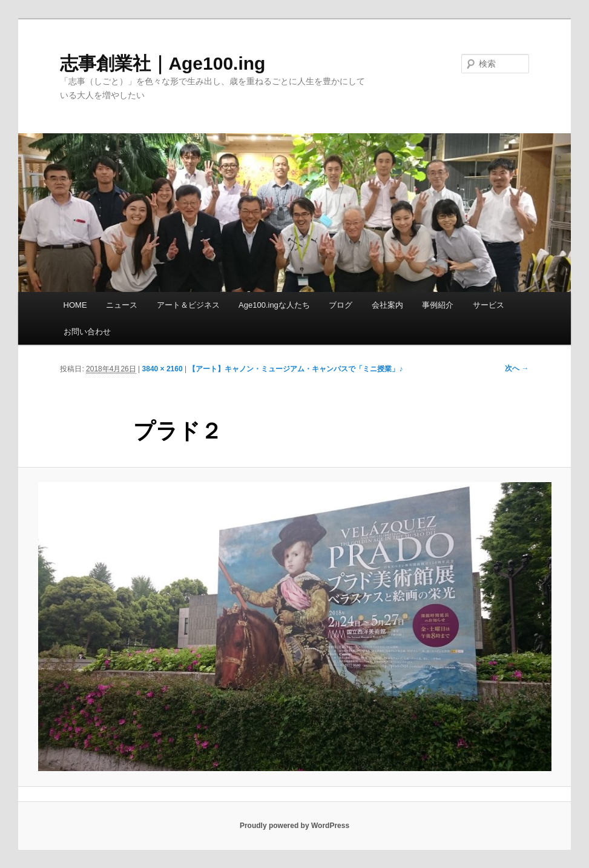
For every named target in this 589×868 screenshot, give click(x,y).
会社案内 (387, 305)
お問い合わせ (87, 332)
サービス (489, 305)
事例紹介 (438, 305)
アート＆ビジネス (188, 305)
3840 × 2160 (163, 369)
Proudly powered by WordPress (294, 826)
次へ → (517, 368)
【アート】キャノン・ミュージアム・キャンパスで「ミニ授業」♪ (295, 369)
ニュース (122, 305)
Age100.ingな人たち (274, 305)
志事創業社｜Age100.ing (163, 63)
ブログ (341, 305)
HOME (75, 305)
